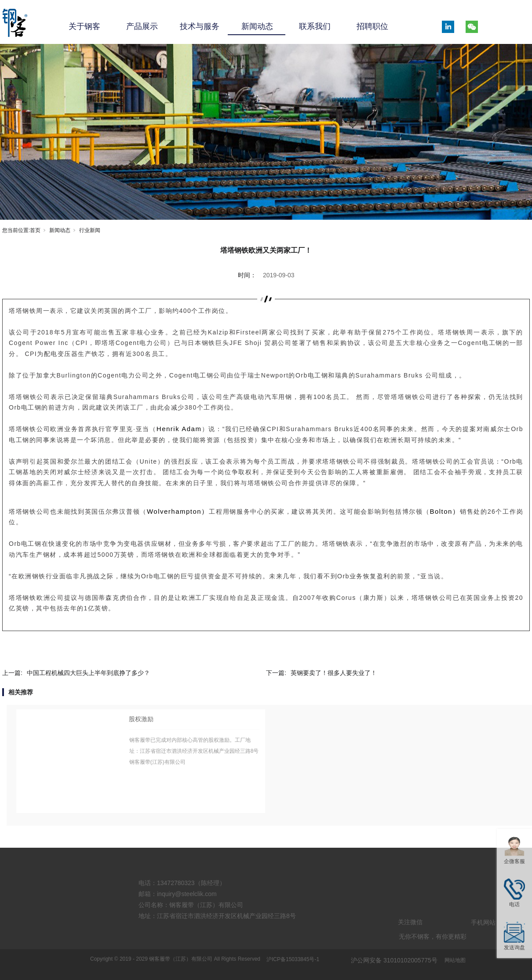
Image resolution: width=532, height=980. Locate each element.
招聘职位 (372, 26)
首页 (35, 230)
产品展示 (142, 26)
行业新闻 (90, 230)
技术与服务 (200, 26)
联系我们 (315, 26)
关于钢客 (84, 26)
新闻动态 (257, 26)
